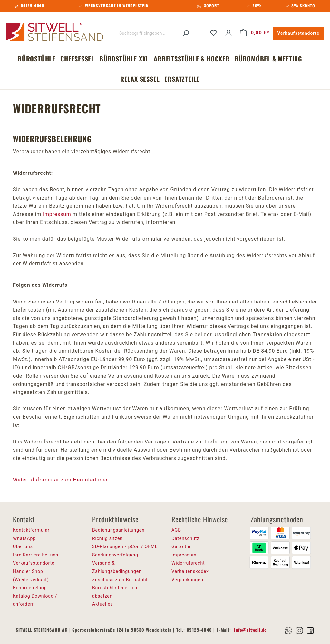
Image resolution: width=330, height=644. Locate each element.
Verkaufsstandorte (298, 33)
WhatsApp (24, 538)
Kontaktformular (31, 530)
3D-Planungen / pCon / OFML (125, 546)
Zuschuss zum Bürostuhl (120, 580)
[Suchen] (186, 33)
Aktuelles (103, 604)
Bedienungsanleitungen (118, 530)
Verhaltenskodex (190, 571)
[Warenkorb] (255, 33)
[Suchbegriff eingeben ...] (147, 33)
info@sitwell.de (250, 630)
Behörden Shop (30, 588)
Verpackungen (187, 580)
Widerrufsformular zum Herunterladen (61, 480)
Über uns (23, 546)
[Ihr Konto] (228, 33)
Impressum (57, 214)
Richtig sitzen (107, 538)
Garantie (181, 546)
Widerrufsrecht (188, 563)
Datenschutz (185, 538)
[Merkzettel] (214, 33)
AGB (176, 530)
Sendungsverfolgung (115, 555)
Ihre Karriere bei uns (36, 555)
